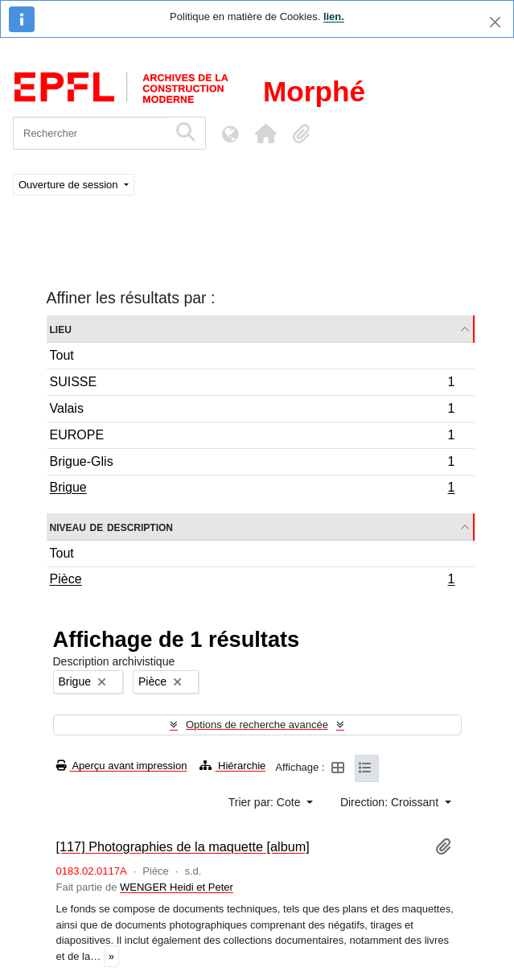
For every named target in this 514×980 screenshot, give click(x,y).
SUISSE (252, 384)
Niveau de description (111, 527)
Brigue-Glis (252, 464)
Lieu (61, 329)
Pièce (252, 581)
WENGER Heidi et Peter (177, 887)
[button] (265, 134)
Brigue (252, 489)
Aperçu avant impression (122, 766)
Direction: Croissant (391, 802)
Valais (252, 411)
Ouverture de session (70, 185)
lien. (334, 16)
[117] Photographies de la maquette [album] (183, 846)
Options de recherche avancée (257, 725)
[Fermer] (495, 22)
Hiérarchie (232, 766)
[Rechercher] (90, 133)
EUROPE (252, 437)
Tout (62, 355)
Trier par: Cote (266, 802)
